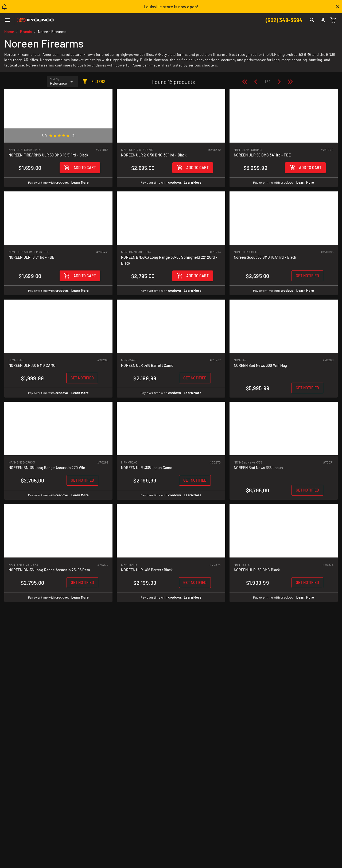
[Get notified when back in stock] (307, 276)
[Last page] (290, 82)
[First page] (245, 82)
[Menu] (7, 20)
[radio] (51, 136)
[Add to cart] (80, 168)
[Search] (312, 20)
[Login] (323, 20)
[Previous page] (256, 82)
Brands (26, 32)
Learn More (80, 182)
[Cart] (333, 20)
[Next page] (279, 82)
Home (9, 32)
